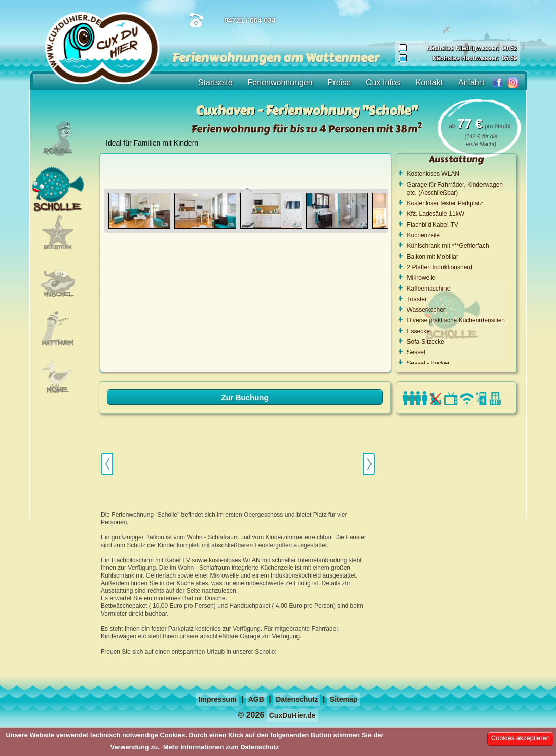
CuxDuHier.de (292, 715)
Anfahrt (471, 82)
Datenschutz (297, 699)
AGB (256, 699)
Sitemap (344, 699)
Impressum (218, 699)
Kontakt (429, 82)
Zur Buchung (245, 397)
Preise (339, 82)
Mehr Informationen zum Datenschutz (221, 747)
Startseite (215, 82)
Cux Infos (383, 82)
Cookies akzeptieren (521, 738)
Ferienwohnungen (280, 82)
